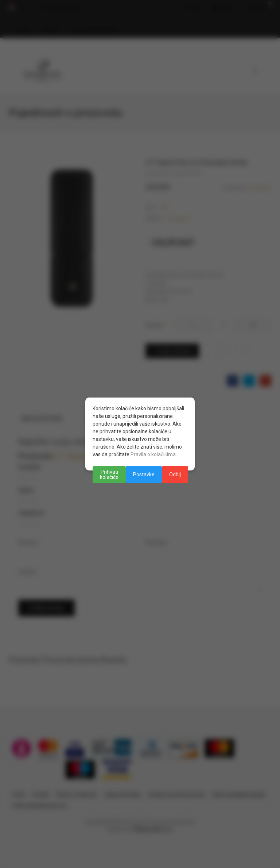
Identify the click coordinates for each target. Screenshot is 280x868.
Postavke (144, 474)
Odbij (175, 474)
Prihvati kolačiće (109, 474)
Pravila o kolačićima (153, 454)
